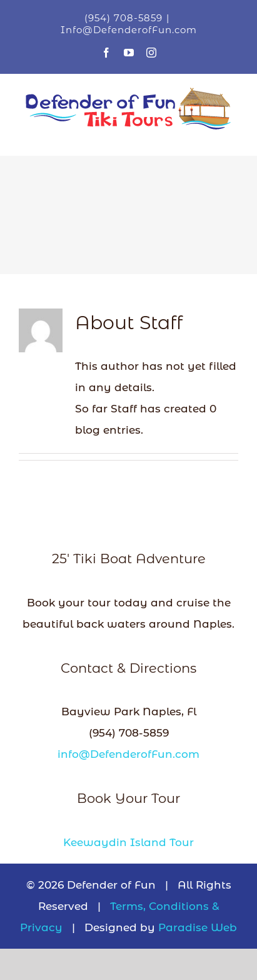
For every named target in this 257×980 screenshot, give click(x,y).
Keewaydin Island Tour (128, 842)
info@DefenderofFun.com (128, 754)
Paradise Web (198, 927)
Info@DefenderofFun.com (129, 30)
